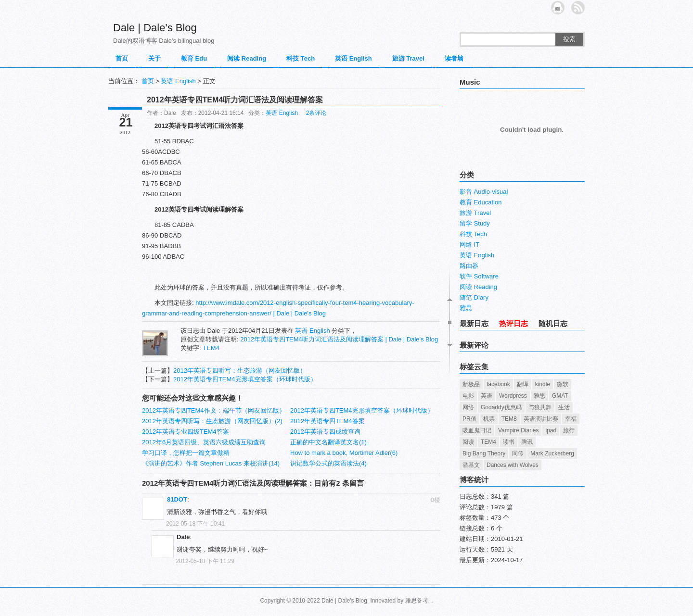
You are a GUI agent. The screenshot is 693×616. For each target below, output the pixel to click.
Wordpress (513, 396)
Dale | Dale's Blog (155, 28)
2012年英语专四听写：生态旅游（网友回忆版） (240, 371)
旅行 (569, 430)
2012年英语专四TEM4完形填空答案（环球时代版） (245, 379)
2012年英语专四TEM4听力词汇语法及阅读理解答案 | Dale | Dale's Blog (339, 339)
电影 (468, 396)
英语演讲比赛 (541, 419)
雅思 (466, 308)
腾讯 (527, 442)
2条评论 (316, 113)
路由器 (469, 266)
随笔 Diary (474, 297)
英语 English (353, 58)
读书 (509, 442)
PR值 (469, 419)
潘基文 (471, 465)
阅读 (468, 442)
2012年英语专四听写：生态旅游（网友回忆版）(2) (212, 421)
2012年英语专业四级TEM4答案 (186, 432)
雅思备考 (417, 601)
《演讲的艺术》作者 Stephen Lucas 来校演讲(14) (211, 463)
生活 (564, 407)
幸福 (571, 419)
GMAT (560, 396)
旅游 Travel (408, 58)
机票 (489, 419)
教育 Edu (194, 58)
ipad (551, 430)
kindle (543, 384)
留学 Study (475, 223)
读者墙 (454, 58)
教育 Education (481, 202)
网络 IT (469, 245)
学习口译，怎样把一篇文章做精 (186, 453)
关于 (154, 58)
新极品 (471, 384)
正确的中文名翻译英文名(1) (328, 442)
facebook (498, 384)
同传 (518, 453)
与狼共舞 (540, 407)
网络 (468, 407)
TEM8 (509, 419)
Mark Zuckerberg (552, 453)
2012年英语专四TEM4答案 (327, 421)
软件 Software (479, 276)
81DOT (177, 499)
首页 (122, 58)
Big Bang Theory (484, 453)
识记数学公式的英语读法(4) (328, 463)
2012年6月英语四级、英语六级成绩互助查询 (204, 442)
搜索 (569, 39)
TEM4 (211, 348)
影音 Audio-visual (484, 192)
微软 (563, 384)
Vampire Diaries (518, 430)
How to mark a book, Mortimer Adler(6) (344, 453)
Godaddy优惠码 (501, 407)
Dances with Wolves (513, 465)
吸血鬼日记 (477, 430)
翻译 (523, 384)
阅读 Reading (247, 58)
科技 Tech (301, 58)
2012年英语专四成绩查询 (325, 432)
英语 (487, 396)
